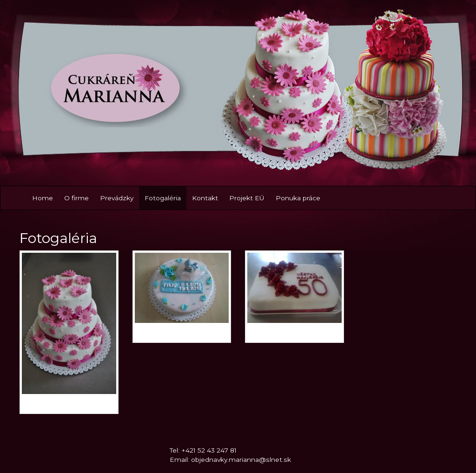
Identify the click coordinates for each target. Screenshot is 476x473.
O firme (76, 198)
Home (43, 198)
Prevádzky (117, 198)
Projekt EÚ (247, 198)
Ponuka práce (298, 198)
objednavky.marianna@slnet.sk (241, 460)
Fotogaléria (163, 198)
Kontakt (205, 198)
